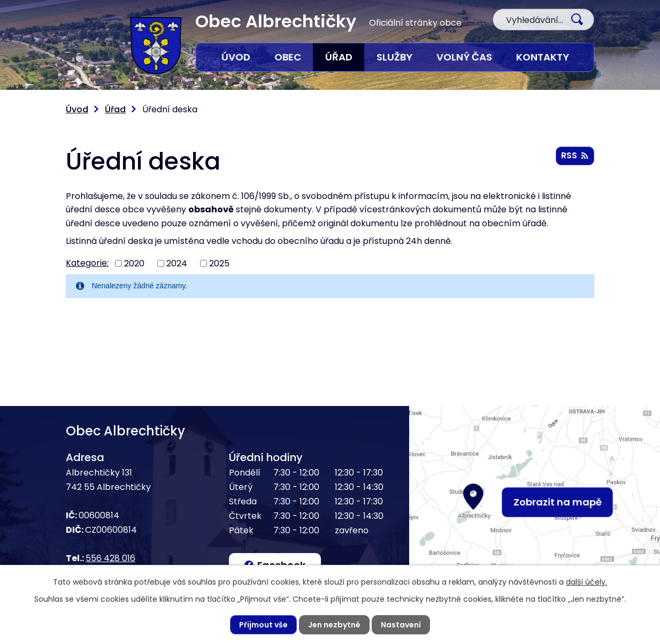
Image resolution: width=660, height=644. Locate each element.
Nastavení (401, 625)
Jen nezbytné (334, 625)
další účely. (586, 582)
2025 (219, 263)
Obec (288, 57)
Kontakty (543, 57)
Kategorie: (87, 263)
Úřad (339, 57)
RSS (575, 155)
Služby (394, 57)
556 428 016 (110, 558)
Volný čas (464, 57)
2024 (177, 263)
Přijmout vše (263, 625)
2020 (134, 263)
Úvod (236, 57)
